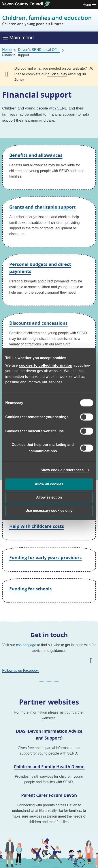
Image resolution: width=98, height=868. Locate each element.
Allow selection (49, 497)
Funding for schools (30, 589)
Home (7, 50)
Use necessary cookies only (49, 510)
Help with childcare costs (37, 526)
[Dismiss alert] (91, 68)
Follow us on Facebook (20, 670)
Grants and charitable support (42, 207)
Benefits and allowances (36, 155)
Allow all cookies (49, 484)
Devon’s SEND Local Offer (39, 50)
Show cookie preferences (62, 470)
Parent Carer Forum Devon (49, 795)
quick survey (57, 74)
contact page (26, 645)
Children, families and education (47, 20)
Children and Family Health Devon (49, 767)
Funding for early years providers (45, 557)
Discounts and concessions (38, 323)
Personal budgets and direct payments (40, 268)
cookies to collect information (46, 365)
